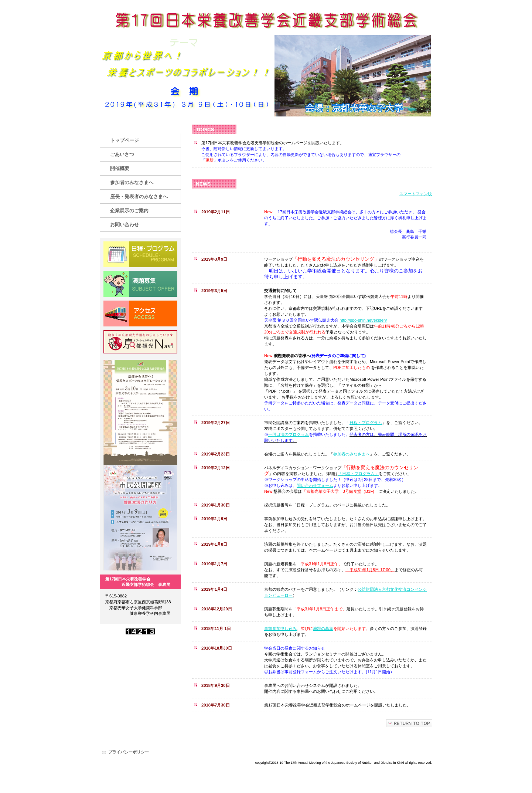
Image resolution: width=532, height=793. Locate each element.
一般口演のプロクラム (289, 434)
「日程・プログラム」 (358, 474)
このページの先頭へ (409, 723)
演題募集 (140, 284)
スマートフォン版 (416, 194)
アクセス (140, 314)
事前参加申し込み (280, 628)
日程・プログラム (366, 423)
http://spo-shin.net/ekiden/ (363, 320)
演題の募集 (323, 628)
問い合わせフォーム (315, 485)
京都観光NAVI (140, 343)
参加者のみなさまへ (352, 454)
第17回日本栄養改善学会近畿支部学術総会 (266, 21)
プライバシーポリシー (129, 752)
